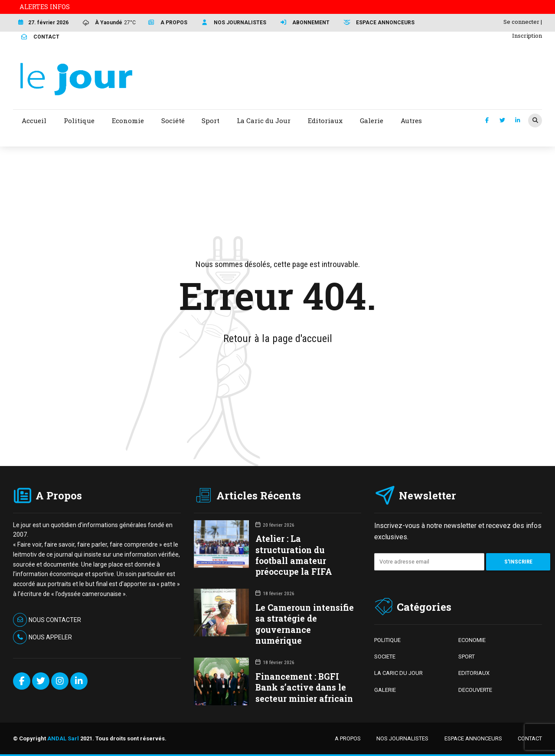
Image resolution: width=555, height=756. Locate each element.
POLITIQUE (387, 640)
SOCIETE (385, 657)
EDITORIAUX (474, 673)
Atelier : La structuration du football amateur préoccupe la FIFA (294, 555)
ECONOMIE (472, 640)
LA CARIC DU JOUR (398, 673)
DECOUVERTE (475, 690)
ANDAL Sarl (63, 738)
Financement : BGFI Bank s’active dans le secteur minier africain (304, 687)
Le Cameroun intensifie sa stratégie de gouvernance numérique (305, 624)
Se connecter (521, 22)
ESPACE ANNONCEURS (473, 738)
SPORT (467, 657)
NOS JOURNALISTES (402, 738)
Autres (411, 121)
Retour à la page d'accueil (278, 339)
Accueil (34, 121)
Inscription (527, 36)
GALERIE (385, 690)
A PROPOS (348, 738)
